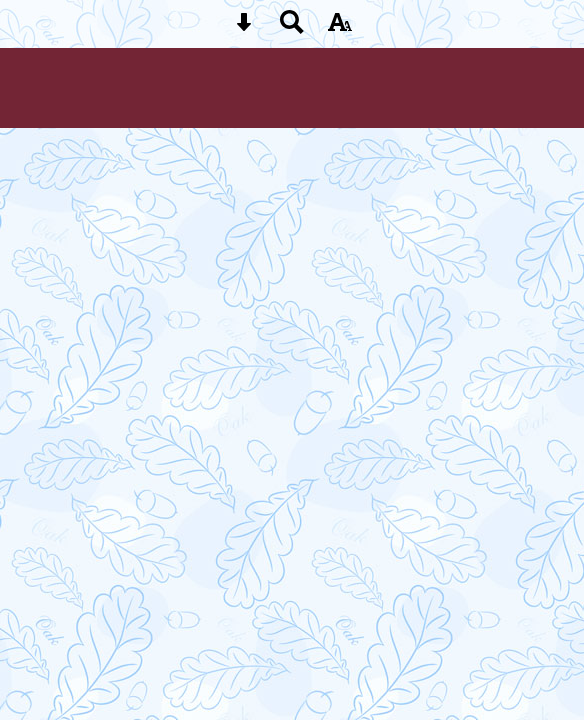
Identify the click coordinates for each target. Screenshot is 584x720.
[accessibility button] (340, 28)
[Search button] (292, 28)
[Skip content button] (244, 28)
